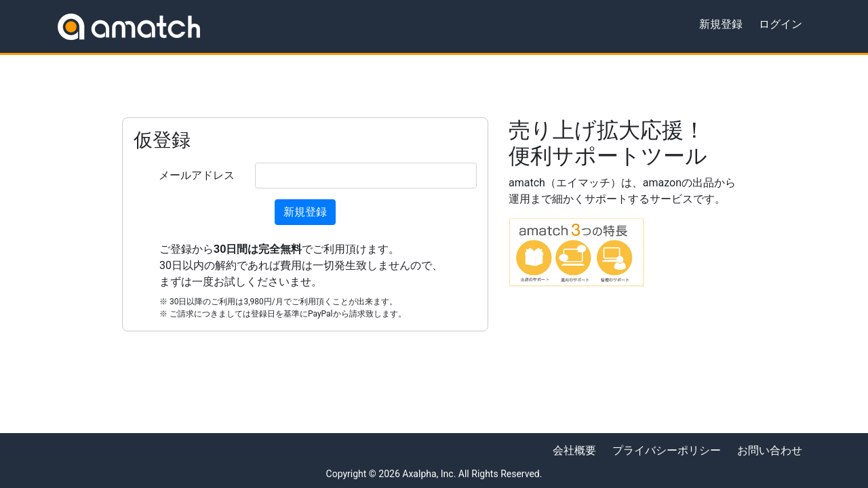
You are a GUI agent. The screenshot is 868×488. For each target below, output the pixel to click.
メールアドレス (197, 175)
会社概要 (574, 450)
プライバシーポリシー (667, 450)
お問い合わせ (770, 450)
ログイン (781, 24)
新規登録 (721, 24)
